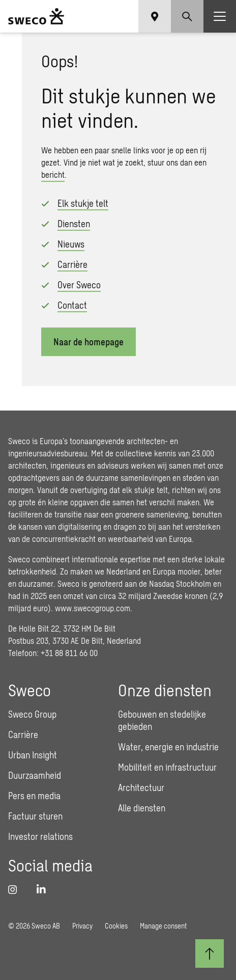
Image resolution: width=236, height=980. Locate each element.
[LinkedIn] (45, 889)
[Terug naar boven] (210, 954)
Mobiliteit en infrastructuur (167, 767)
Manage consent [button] (163, 926)
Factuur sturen (35, 816)
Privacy (82, 926)
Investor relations (40, 836)
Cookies (116, 926)
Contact (72, 305)
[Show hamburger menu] (220, 16)
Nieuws (71, 244)
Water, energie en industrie (168, 747)
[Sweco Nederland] (36, 16)
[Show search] (187, 16)
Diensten (74, 224)
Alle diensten (142, 808)
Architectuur (141, 787)
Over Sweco (79, 285)
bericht (53, 174)
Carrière (72, 264)
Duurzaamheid (35, 775)
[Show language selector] (155, 16)
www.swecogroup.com (93, 608)
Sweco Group (32, 714)
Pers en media (34, 796)
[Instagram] (16, 889)
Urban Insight (33, 755)
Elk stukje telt (83, 203)
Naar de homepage (88, 342)
